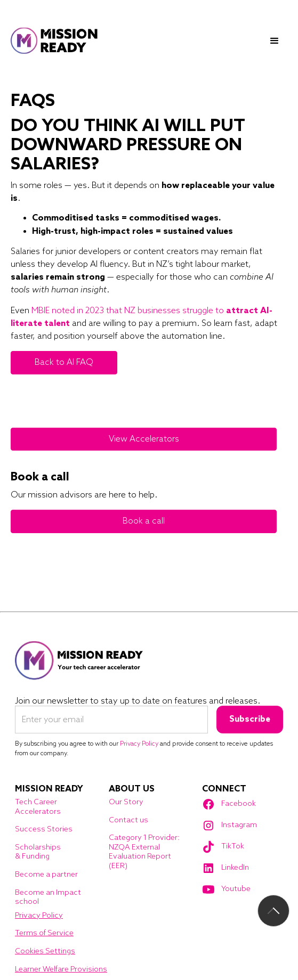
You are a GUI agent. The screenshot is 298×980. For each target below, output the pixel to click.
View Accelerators (144, 439)
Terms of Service (44, 933)
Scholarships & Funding (38, 852)
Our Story (126, 802)
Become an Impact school (48, 898)
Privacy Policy (39, 916)
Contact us (128, 820)
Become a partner (46, 875)
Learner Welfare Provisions (61, 970)
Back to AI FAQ (64, 362)
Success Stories (44, 830)
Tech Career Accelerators (38, 807)
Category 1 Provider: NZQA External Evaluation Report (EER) (144, 852)
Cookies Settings (45, 952)
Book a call (144, 521)
